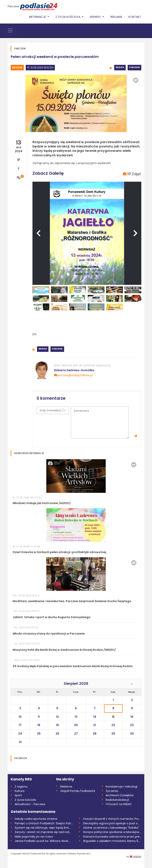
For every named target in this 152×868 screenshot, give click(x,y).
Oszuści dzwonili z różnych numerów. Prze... (112, 819)
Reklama (116, 17)
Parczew (13, 6)
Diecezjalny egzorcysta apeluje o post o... (111, 823)
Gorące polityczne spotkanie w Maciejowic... (112, 832)
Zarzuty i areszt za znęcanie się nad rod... (43, 832)
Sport (18, 795)
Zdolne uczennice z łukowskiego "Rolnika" (111, 828)
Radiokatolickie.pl (117, 800)
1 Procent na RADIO (119, 804)
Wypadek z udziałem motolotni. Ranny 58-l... (112, 841)
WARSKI (137, 857)
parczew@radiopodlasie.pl (73, 375)
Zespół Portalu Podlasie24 (78, 791)
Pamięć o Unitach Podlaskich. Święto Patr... (44, 823)
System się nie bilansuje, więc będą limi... (43, 828)
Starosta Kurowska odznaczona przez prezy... (112, 837)
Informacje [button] (38, 17)
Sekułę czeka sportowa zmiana (36, 819)
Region (17, 68)
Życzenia (112, 791)
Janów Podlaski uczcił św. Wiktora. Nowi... (42, 841)
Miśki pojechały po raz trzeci (34, 837)
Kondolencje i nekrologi (122, 787)
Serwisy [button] (96, 17)
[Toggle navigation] (10, 30)
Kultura (19, 791)
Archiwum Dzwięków (120, 795)
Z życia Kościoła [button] (68, 17)
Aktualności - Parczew (30, 804)
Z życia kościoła (25, 800)
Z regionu (21, 787)
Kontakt (135, 17)
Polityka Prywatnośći (79, 854)
